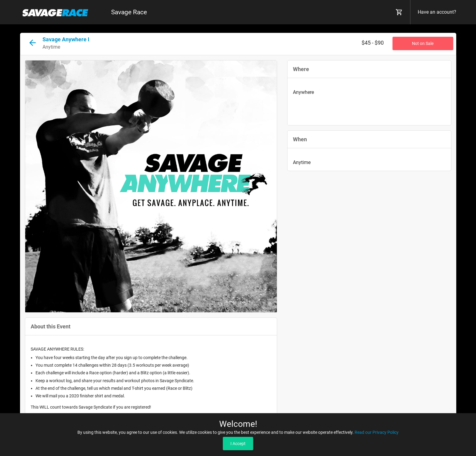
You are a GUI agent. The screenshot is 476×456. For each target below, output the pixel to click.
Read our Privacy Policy (377, 432)
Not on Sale (423, 43)
